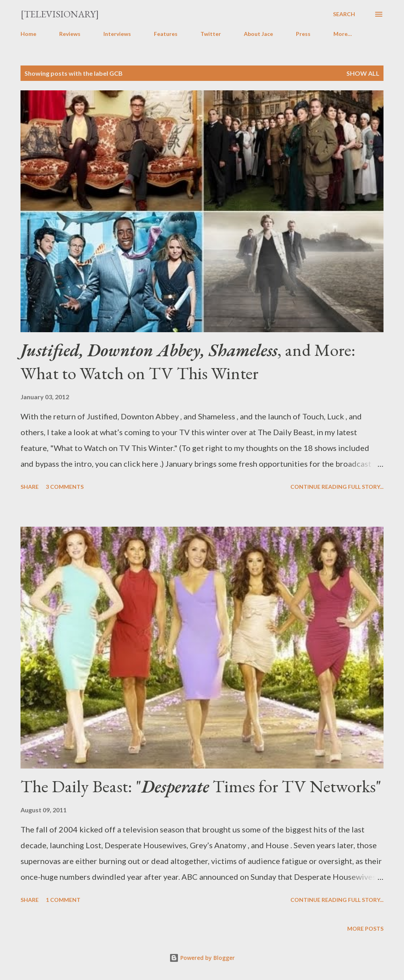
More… (343, 34)
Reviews (70, 34)
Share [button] (30, 487)
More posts (365, 929)
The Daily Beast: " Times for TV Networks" (201, 786)
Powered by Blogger (202, 958)
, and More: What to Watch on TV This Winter (188, 361)
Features (166, 34)
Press (303, 34)
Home (28, 34)
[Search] (344, 14)
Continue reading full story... (337, 487)
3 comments (65, 487)
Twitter (211, 34)
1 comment (63, 900)
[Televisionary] (60, 14)
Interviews (117, 34)
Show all (363, 73)
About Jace (258, 34)
